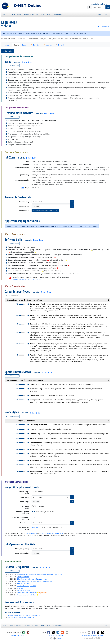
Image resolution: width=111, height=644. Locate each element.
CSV (30, 62)
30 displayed (13, 66)
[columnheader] (15, 300)
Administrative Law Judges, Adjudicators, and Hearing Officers (39, 574)
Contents (7, 51)
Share (99, 14)
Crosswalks (57, 14)
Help (4, 14)
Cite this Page (59, 635)
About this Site (86, 635)
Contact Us (24, 635)
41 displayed (13, 376)
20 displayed (13, 416)
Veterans (48, 45)
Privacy (94, 635)
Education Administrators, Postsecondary (32, 579)
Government (36, 527)
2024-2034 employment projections (51, 533)
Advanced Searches (31, 14)
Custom (25, 45)
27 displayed (13, 117)
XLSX (24, 62)
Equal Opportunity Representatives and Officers (34, 581)
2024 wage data (30, 533)
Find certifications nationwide (45, 211)
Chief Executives (23, 577)
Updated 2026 (103, 27)
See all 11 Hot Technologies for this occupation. (27, 279)
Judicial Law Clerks (24, 584)
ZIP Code (36, 206)
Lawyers (20, 588)
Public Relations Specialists (27, 593)
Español (60, 45)
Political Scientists (23, 590)
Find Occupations (15, 14)
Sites (105, 14)
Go (108, 7)
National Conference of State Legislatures (23, 615)
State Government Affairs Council (20, 617)
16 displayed (13, 244)
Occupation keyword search (99, 4)
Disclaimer (100, 635)
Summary (7, 45)
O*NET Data (46, 14)
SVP (23, 188)
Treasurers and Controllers (27, 595)
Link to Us (51, 635)
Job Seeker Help (15, 635)
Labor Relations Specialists (27, 586)
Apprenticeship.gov (47, 226)
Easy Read (36, 45)
